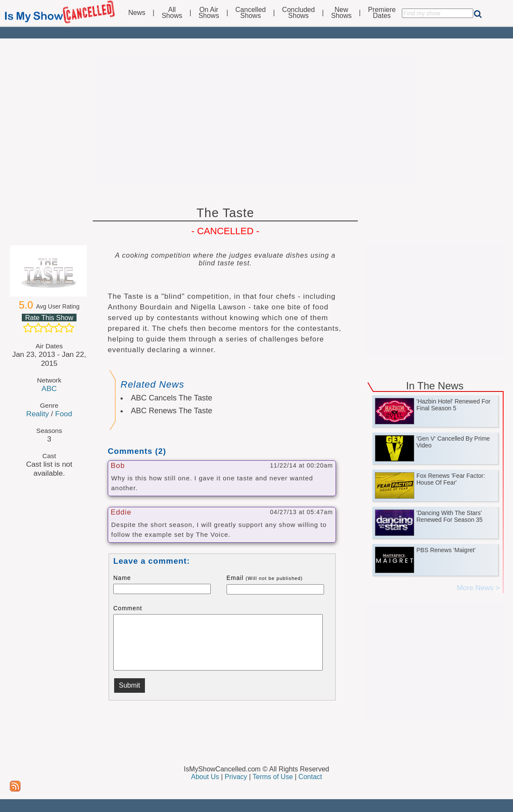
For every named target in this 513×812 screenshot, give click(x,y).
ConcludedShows (299, 13)
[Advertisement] (256, 121)
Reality (37, 414)
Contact (310, 777)
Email (265, 578)
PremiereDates (382, 13)
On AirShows (209, 13)
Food (64, 414)
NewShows (342, 13)
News (137, 13)
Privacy (236, 777)
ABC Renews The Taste (171, 411)
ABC (49, 388)
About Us (205, 777)
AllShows (172, 13)
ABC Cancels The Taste (171, 398)
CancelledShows (251, 13)
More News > (478, 588)
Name (122, 578)
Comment (128, 608)
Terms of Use (273, 777)
